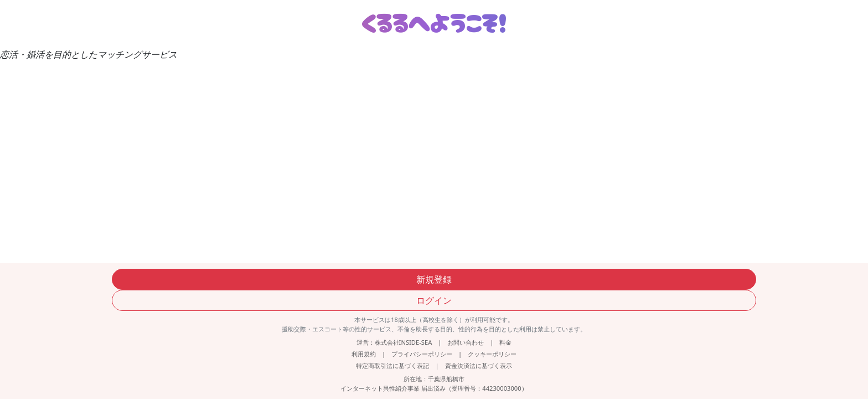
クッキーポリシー (492, 354)
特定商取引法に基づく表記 (392, 365)
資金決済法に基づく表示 (479, 365)
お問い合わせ (466, 342)
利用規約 (364, 354)
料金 (505, 342)
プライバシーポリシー (422, 354)
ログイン (434, 300)
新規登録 (434, 279)
